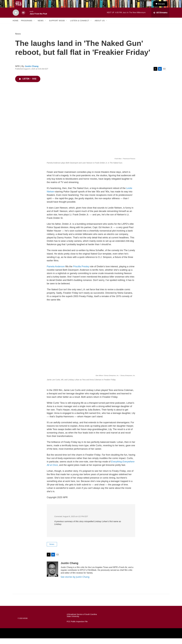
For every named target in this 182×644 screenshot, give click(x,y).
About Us (100, 26)
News (41, 26)
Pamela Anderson (56, 272)
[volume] (23, 18)
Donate (163, 7)
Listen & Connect (80, 26)
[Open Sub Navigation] (34, 26)
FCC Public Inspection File (77, 627)
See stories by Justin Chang (75, 582)
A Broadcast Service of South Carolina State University (82, 621)
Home (16, 26)
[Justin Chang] (52, 575)
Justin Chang (32, 72)
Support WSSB (57, 26)
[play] (16, 18)
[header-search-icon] (150, 7)
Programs (27, 26)
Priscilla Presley (81, 272)
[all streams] (160, 18)
